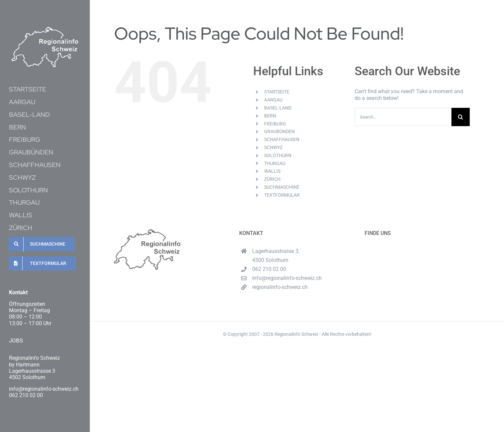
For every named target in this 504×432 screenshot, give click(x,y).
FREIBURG (275, 124)
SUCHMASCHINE (282, 187)
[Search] (461, 117)
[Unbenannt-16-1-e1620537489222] (45, 29)
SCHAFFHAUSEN (282, 139)
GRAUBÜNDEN (279, 131)
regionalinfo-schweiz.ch (280, 287)
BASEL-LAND (278, 108)
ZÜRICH (272, 179)
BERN (270, 116)
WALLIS (272, 171)
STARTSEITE (277, 92)
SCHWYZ (273, 147)
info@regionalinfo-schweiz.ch (287, 278)
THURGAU (275, 163)
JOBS (16, 340)
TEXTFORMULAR (282, 195)
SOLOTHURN (278, 155)
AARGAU (273, 100)
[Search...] (403, 117)
